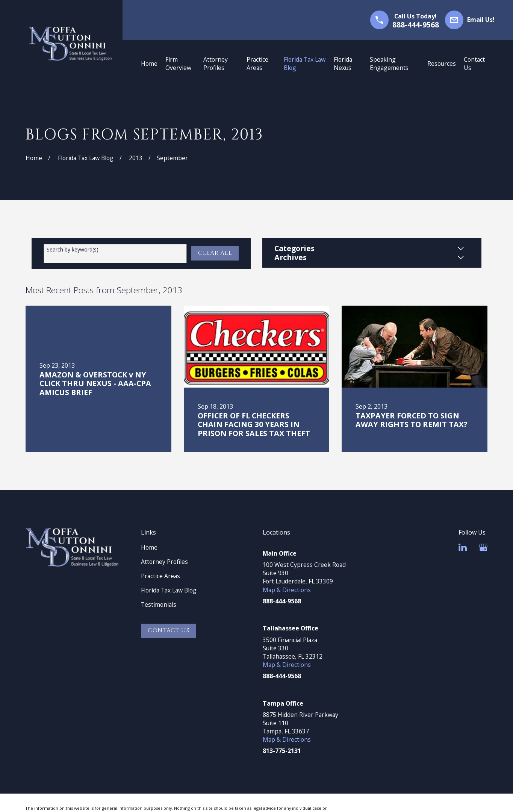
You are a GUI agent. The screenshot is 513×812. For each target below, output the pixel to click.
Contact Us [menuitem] (474, 64)
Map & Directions (287, 590)
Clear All (215, 253)
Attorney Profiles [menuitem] (216, 64)
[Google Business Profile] (483, 547)
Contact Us (169, 631)
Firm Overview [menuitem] (178, 64)
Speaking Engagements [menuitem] (389, 64)
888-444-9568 (416, 25)
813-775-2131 (282, 751)
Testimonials (159, 604)
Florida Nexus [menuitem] (343, 64)
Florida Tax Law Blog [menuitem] (305, 64)
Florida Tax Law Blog (169, 590)
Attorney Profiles (164, 562)
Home (149, 547)
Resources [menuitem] (442, 64)
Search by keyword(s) (73, 250)
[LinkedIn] (463, 547)
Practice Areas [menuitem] (257, 64)
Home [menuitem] (149, 64)
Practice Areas (160, 576)
